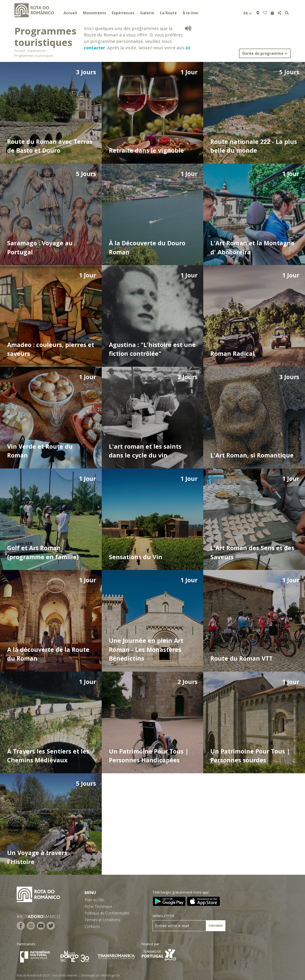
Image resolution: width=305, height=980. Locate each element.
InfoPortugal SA (110, 975)
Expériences (123, 13)
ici (188, 48)
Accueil (70, 13)
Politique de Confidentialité (107, 913)
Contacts (92, 926)
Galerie (147, 13)
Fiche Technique (98, 906)
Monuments (94, 13)
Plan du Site (94, 900)
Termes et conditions (102, 920)
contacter (94, 48)
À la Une (190, 13)
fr (248, 13)
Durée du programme (265, 53)
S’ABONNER (216, 926)
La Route (168, 13)
